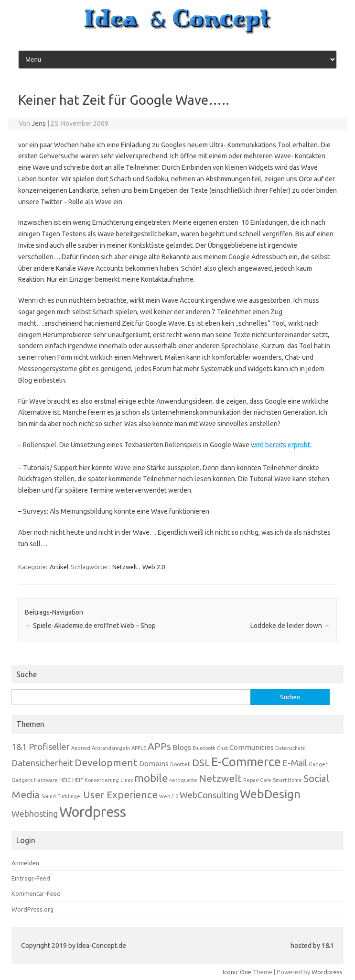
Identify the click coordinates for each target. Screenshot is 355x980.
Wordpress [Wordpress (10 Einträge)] (93, 812)
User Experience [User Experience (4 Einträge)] (120, 795)
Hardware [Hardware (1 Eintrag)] (46, 780)
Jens (39, 123)
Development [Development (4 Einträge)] (106, 763)
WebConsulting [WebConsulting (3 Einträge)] (209, 795)
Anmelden (25, 863)
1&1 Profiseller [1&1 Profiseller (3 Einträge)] (41, 747)
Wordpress (327, 972)
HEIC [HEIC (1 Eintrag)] (65, 780)
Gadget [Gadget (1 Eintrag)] (318, 764)
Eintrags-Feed (31, 878)
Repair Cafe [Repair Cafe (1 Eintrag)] (257, 780)
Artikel (59, 567)
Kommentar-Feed (36, 893)
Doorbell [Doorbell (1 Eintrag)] (180, 764)
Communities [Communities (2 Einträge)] (252, 747)
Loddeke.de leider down (290, 626)
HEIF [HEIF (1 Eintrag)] (78, 780)
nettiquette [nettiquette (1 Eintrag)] (183, 780)
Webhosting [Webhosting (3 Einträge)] (35, 814)
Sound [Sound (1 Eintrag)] (48, 796)
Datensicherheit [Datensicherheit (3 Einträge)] (42, 763)
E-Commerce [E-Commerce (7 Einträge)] (246, 762)
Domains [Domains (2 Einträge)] (154, 764)
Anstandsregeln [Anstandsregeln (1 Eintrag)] (111, 748)
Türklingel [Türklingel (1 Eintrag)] (70, 796)
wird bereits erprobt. (281, 445)
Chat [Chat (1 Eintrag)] (222, 748)
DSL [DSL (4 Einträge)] (201, 763)
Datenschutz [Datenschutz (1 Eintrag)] (290, 748)
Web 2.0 (154, 567)
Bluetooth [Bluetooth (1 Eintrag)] (204, 748)
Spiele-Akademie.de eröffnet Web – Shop (90, 626)
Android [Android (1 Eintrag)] (81, 748)
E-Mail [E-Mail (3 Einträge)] (295, 763)
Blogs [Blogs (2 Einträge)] (182, 747)
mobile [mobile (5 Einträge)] (151, 778)
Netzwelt (125, 567)
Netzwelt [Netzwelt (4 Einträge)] (220, 778)
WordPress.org (32, 909)
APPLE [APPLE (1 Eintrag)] (139, 748)
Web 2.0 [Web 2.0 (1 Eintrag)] (169, 796)
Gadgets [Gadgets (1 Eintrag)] (22, 780)
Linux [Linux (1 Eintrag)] (127, 780)
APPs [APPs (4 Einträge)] (159, 746)
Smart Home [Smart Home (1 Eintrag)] (287, 780)
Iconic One (237, 972)
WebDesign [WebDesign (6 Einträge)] (270, 794)
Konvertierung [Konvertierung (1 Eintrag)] (102, 780)
